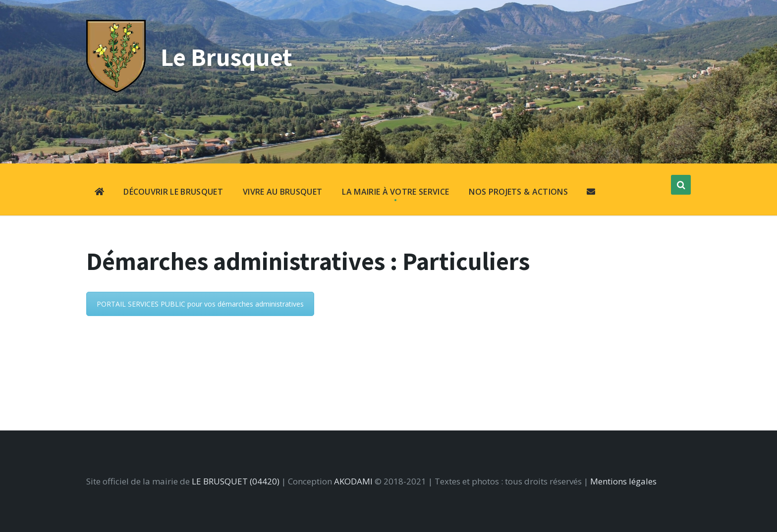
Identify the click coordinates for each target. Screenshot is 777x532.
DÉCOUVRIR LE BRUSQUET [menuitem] (173, 192)
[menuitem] (99, 193)
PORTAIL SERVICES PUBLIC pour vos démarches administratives (200, 304)
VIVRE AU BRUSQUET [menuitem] (282, 192)
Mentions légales (623, 481)
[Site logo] (116, 89)
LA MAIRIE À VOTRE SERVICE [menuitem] (395, 192)
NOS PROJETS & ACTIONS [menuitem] (518, 192)
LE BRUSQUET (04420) (236, 481)
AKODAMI (353, 481)
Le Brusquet (226, 57)
